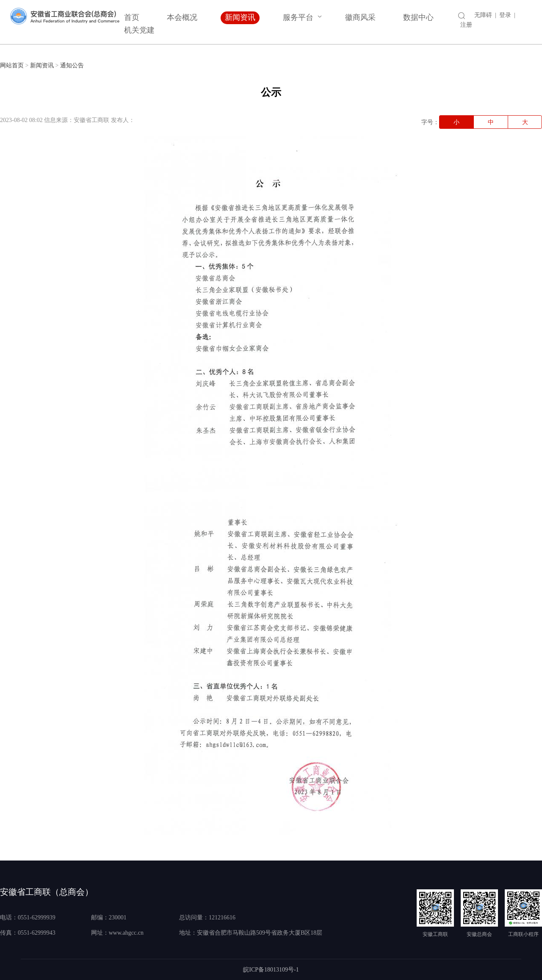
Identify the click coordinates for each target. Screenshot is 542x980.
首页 (132, 17)
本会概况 (182, 17)
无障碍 (483, 15)
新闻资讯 (240, 17)
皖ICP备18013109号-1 (271, 970)
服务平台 (298, 17)
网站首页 (12, 65)
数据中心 (418, 17)
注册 (466, 25)
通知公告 (72, 65)
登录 (505, 15)
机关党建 (139, 30)
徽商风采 (360, 17)
